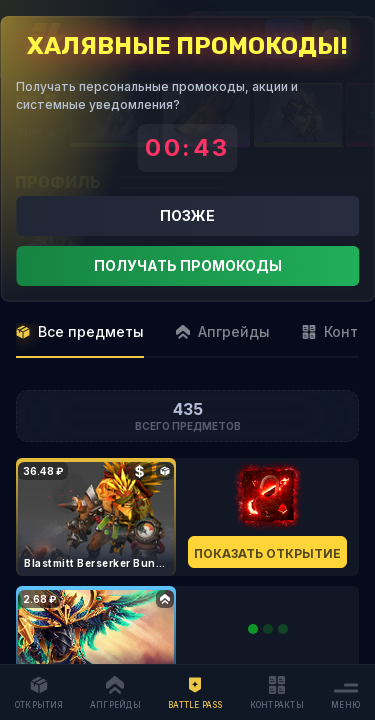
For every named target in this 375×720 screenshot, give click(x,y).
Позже (187, 215)
